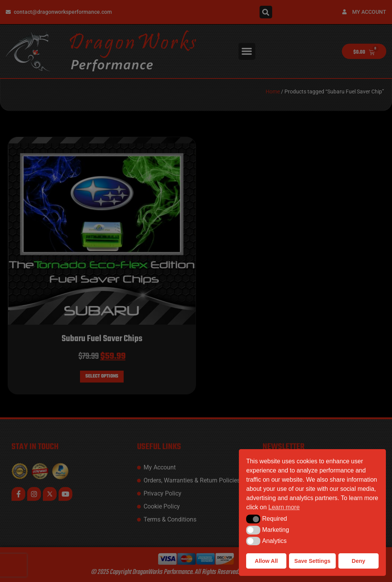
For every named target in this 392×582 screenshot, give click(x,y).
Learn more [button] (284, 507)
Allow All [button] (266, 561)
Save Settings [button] (312, 561)
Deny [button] (359, 561)
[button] (253, 519)
